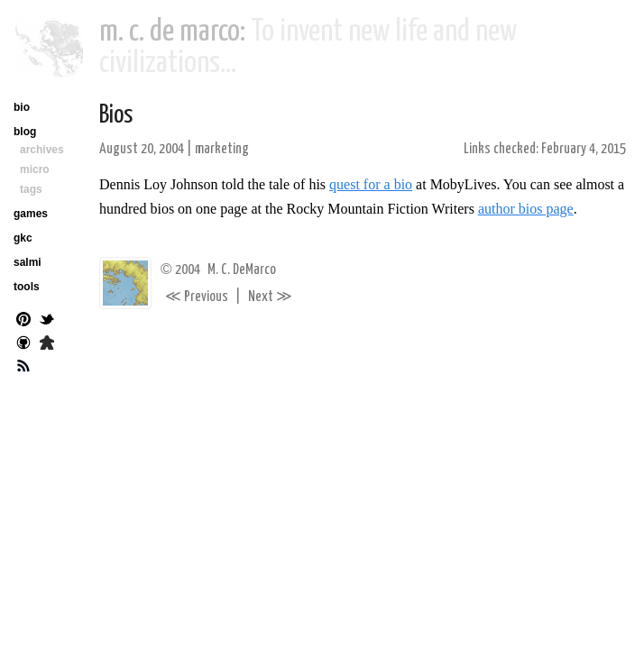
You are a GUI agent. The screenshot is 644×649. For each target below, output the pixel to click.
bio (22, 107)
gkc (23, 238)
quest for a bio (371, 184)
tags (31, 189)
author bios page (526, 209)
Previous (197, 297)
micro (35, 169)
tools (27, 287)
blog (25, 132)
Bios (116, 115)
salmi (28, 262)
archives (42, 150)
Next (270, 297)
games (31, 214)
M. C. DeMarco (242, 270)
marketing (222, 149)
